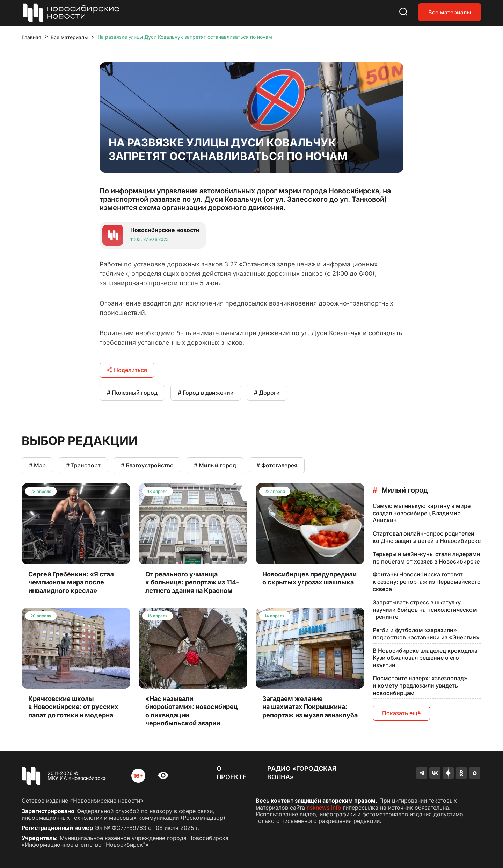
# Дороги (267, 393)
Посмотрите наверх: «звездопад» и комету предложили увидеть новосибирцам (420, 686)
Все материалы (450, 12)
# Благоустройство (147, 465)
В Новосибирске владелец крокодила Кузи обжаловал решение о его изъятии (425, 658)
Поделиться (127, 370)
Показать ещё (401, 713)
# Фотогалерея (277, 465)
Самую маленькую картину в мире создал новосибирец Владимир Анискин (422, 513)
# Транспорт (83, 465)
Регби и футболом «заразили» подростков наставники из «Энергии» (426, 634)
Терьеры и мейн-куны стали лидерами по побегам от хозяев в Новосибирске (427, 558)
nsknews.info (324, 808)
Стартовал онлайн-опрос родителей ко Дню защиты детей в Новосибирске (427, 537)
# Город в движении (206, 393)
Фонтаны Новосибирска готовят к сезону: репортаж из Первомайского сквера (427, 582)
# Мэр (37, 465)
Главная (31, 37)
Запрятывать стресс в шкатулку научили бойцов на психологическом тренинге (425, 610)
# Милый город (215, 465)
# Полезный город (132, 393)
